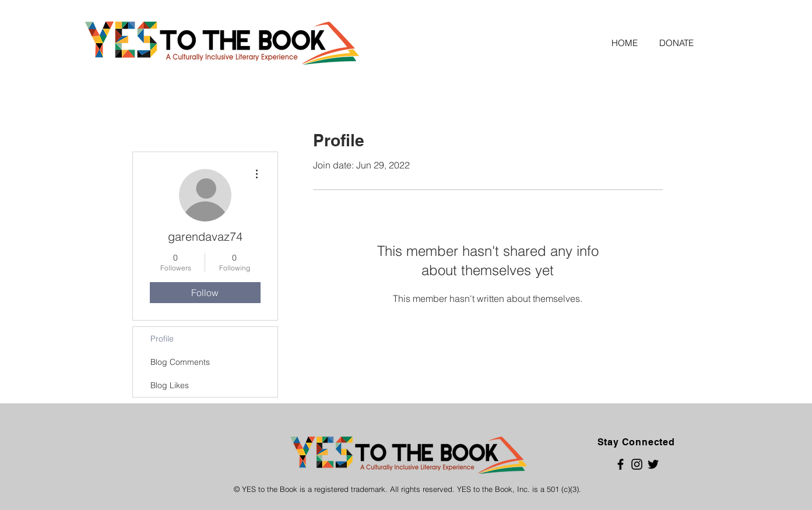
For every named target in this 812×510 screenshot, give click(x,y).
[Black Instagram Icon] (637, 464)
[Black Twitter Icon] (653, 464)
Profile (162, 339)
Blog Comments (180, 362)
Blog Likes (170, 385)
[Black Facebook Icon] (621, 464)
